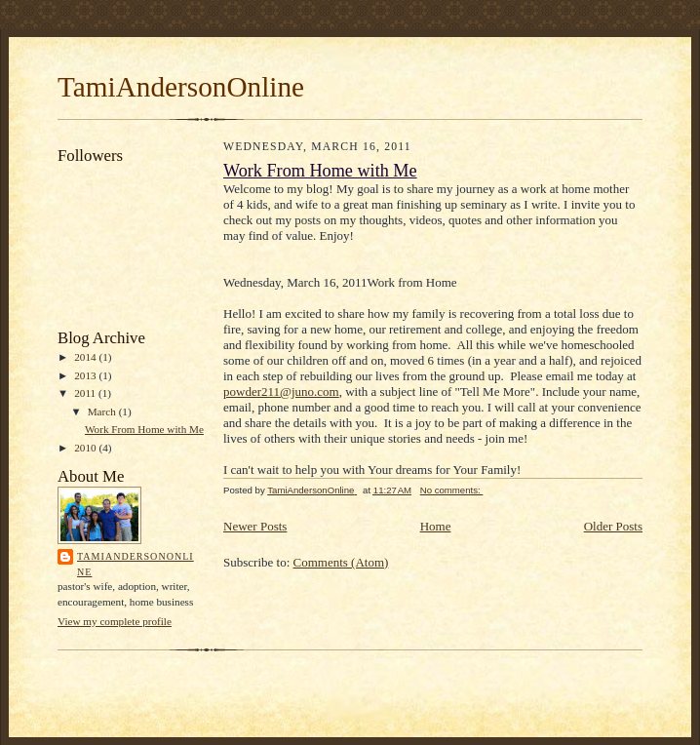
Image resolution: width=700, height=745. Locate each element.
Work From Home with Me (144, 429)
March (103, 412)
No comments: (452, 490)
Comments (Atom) (341, 562)
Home (436, 526)
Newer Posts (255, 526)
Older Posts (613, 526)
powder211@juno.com (281, 392)
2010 (86, 448)
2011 (86, 393)
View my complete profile (115, 621)
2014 (86, 357)
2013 (86, 375)
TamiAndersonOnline (181, 87)
